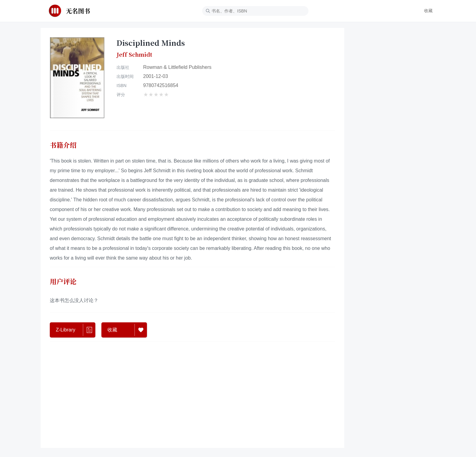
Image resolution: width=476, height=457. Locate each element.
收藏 (428, 11)
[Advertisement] (192, 393)
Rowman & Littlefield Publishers (177, 67)
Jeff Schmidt (134, 55)
